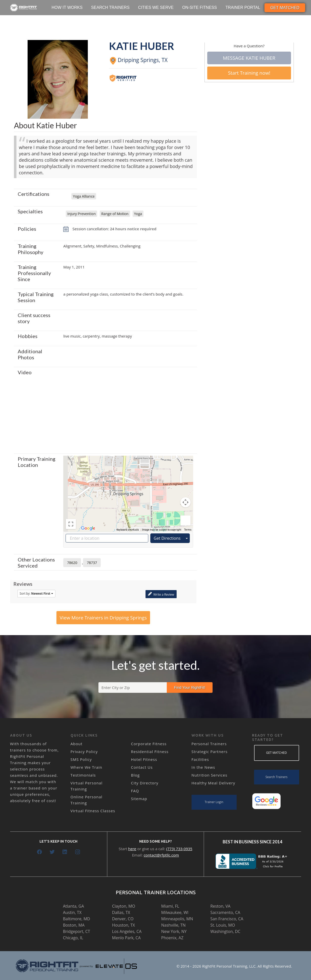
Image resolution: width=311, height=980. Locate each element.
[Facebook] (39, 852)
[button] (128, 489)
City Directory (145, 783)
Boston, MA (74, 925)
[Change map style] (75, 463)
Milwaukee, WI (175, 912)
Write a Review (161, 594)
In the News (203, 767)
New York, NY (174, 931)
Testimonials (83, 775)
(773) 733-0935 (179, 849)
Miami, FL (170, 906)
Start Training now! (249, 73)
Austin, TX (72, 912)
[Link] (24, 8)
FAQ (135, 791)
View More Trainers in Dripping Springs (103, 618)
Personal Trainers (209, 744)
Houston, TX (123, 925)
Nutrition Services (210, 775)
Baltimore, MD (77, 919)
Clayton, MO (124, 906)
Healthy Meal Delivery (213, 783)
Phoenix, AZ (172, 938)
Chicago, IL (73, 938)
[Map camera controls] (185, 502)
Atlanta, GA (74, 906)
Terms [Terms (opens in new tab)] (188, 530)
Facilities (200, 759)
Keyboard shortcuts (128, 530)
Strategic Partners (210, 752)
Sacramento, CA (225, 912)
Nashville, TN (173, 925)
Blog (136, 775)
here (132, 849)
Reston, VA (220, 906)
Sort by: (36, 593)
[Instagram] (77, 852)
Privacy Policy (84, 752)
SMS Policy (81, 759)
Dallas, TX (121, 912)
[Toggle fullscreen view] (71, 524)
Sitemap (139, 799)
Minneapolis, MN (177, 919)
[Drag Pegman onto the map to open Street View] (185, 520)
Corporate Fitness (149, 744)
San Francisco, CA (227, 919)
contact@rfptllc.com (161, 855)
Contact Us (142, 767)
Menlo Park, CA (126, 938)
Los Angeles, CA (127, 931)
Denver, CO (123, 919)
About (77, 744)
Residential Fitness (150, 752)
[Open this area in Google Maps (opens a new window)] (88, 528)
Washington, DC (225, 931)
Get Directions (167, 538)
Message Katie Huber (249, 58)
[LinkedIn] (65, 852)
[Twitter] (52, 852)
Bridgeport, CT (77, 931)
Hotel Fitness (144, 759)
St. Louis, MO (223, 925)
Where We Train (87, 767)
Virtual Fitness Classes (93, 811)
